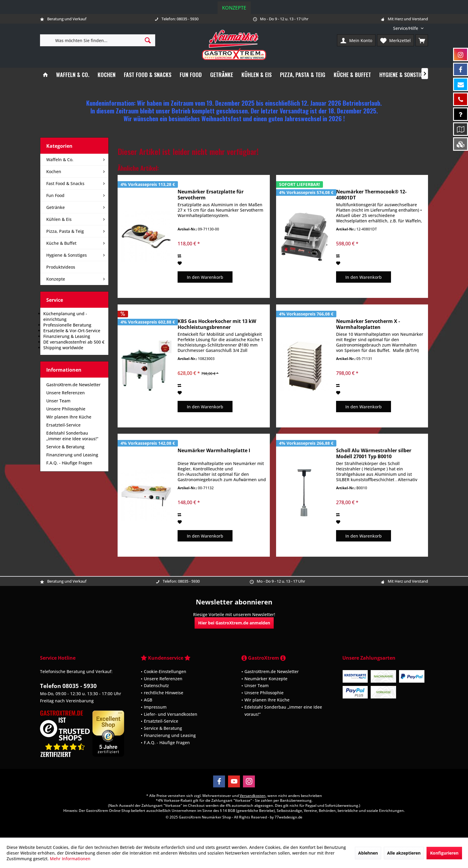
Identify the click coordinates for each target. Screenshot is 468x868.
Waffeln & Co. (60, 160)
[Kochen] (107, 75)
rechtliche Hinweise (164, 693)
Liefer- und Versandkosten (171, 714)
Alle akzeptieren (404, 853)
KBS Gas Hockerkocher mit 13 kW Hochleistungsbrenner (217, 324)
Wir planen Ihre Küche (69, 417)
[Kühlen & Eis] (257, 75)
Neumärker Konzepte (266, 679)
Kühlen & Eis (59, 219)
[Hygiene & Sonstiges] (404, 75)
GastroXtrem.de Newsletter (73, 385)
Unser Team (58, 401)
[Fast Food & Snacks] (148, 75)
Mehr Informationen (70, 859)
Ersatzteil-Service (63, 425)
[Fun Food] (191, 75)
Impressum (155, 707)
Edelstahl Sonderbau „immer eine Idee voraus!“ (72, 436)
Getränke (56, 207)
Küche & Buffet (61, 243)
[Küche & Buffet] (352, 75)
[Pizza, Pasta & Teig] (303, 75)
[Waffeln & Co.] (73, 75)
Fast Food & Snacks (65, 183)
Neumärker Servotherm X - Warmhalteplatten (368, 324)
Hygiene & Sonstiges (67, 255)
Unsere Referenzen (66, 393)
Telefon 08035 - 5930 (68, 686)
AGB (148, 700)
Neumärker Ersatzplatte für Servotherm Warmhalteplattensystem (211, 195)
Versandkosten (253, 796)
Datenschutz (156, 685)
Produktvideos (61, 267)
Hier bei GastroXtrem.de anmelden (234, 623)
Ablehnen (368, 853)
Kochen (54, 171)
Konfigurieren (444, 853)
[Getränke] (222, 75)
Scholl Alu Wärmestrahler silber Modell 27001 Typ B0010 (374, 453)
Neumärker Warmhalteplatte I (214, 451)
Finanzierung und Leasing (72, 455)
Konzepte (234, 8)
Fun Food (55, 195)
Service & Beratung (65, 447)
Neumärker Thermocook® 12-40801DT (371, 195)
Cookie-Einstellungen (165, 671)
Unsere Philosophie (66, 409)
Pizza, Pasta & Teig (65, 231)
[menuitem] (408, 28)
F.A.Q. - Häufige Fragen (69, 463)
